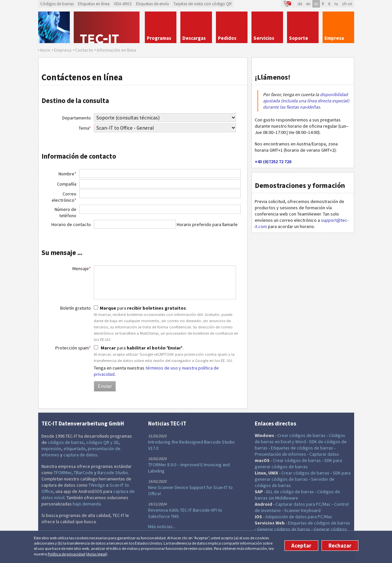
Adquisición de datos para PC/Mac (299, 517)
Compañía (67, 184)
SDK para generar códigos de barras (298, 463)
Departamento (77, 118)
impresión (51, 448)
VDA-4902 (123, 4)
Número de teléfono (65, 212)
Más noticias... (162, 526)
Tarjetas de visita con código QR (203, 4)
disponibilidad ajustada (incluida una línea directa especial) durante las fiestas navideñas (306, 101)
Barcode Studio (113, 473)
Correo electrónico (64, 197)
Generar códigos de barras (284, 529)
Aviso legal (97, 554)
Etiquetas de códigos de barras (302, 448)
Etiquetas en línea (94, 4)
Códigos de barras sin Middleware (297, 495)
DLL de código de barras (290, 492)
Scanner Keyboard (302, 510)
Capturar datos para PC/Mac (303, 504)
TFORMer (63, 473)
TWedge (97, 485)
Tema (85, 128)
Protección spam (73, 348)
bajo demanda (87, 504)
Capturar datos (324, 454)
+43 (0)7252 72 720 (273, 162)
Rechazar (340, 546)
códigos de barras (66, 442)
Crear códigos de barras (301, 435)
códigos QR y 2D (102, 442)
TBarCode (83, 473)
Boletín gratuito (76, 308)
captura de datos (80, 455)
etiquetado (75, 448)
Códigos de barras (57, 4)
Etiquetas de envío (153, 4)
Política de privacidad (66, 554)
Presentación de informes (280, 454)
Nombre (67, 174)
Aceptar (301, 546)
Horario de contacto (71, 224)
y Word (299, 442)
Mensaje (82, 269)
